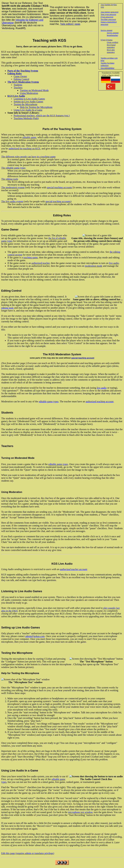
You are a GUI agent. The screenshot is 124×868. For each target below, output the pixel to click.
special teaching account (83, 358)
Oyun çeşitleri (112, 42)
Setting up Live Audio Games (28, 102)
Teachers (18, 88)
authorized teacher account (73, 569)
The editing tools (10, 179)
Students (18, 85)
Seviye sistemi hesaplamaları (113, 34)
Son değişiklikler (107, 68)
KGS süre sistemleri (111, 51)
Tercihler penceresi (108, 19)
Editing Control (21, 79)
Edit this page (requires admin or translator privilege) (28, 853)
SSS (102, 7)
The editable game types (13, 168)
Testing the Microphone (26, 104)
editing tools (7, 308)
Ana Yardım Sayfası (109, 5)
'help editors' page (70, 24)
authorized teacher (41, 263)
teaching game (31, 258)
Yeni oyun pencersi (108, 14)
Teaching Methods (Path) (26, 118)
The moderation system (13, 187)
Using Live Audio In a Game (28, 110)
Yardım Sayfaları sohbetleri (107, 64)
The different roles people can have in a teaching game (28, 157)
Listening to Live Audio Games (29, 99)
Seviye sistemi (106, 30)
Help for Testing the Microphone (36, 107)
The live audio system (12, 201)
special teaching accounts (60, 187)
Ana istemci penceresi (109, 12)
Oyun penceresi (107, 17)
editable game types (49, 401)
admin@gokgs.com (35, 636)
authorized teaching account (100, 401)
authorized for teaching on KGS (24, 149)
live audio (114, 263)
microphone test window (80, 812)
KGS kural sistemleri (111, 46)
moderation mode (94, 266)
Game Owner (20, 76)
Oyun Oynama (106, 40)
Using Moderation (29, 93)
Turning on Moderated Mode (34, 90)
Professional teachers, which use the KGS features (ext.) (42, 116)
